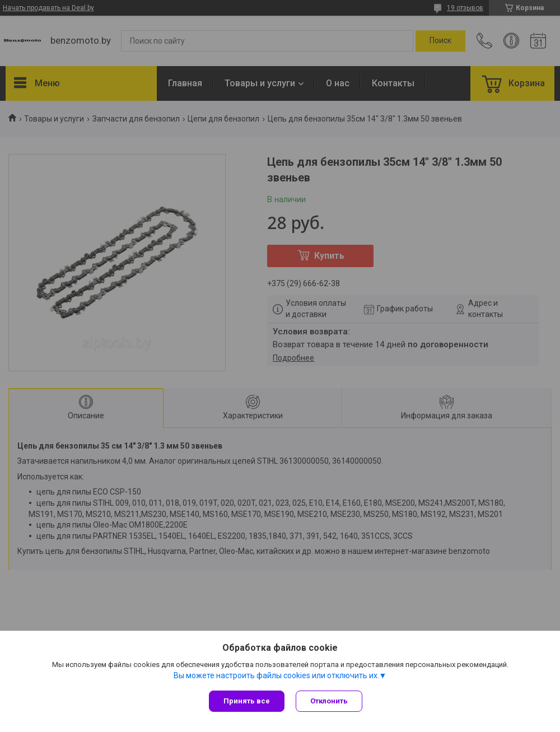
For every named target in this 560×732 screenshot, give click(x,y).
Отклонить (329, 701)
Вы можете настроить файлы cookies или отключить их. (276, 675)
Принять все (247, 701)
